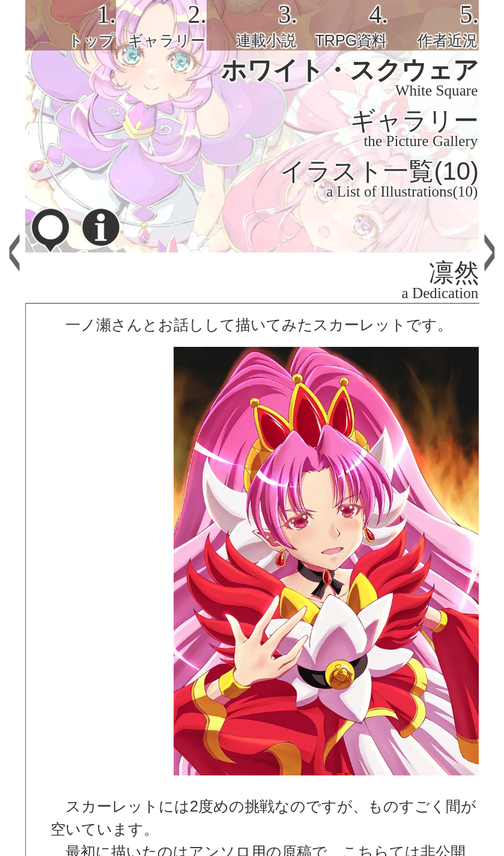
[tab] (71, 25)
